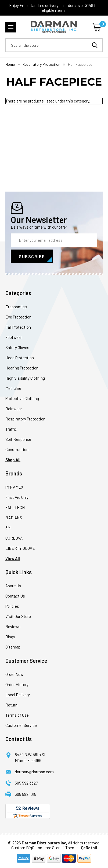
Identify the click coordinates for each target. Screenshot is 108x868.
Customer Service (21, 725)
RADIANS (14, 518)
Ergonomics (16, 307)
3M (8, 528)
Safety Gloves (17, 347)
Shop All (13, 460)
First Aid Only (17, 497)
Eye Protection (18, 317)
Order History (17, 684)
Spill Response (18, 439)
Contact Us (15, 596)
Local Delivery (18, 695)
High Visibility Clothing (25, 378)
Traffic (11, 429)
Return (11, 705)
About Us (13, 586)
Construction (17, 449)
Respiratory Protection (25, 419)
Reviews (13, 627)
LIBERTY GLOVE (20, 548)
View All (13, 558)
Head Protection (20, 358)
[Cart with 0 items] (97, 27)
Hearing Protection (22, 368)
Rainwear (14, 409)
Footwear (14, 337)
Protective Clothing (22, 398)
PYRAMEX (14, 487)
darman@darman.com (34, 772)
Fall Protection (18, 327)
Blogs (10, 637)
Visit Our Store (18, 616)
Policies (12, 606)
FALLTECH (15, 507)
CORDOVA (14, 538)
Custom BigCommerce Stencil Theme (44, 848)
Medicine (13, 388)
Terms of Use (17, 715)
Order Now (14, 674)
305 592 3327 (26, 783)
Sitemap (13, 647)
